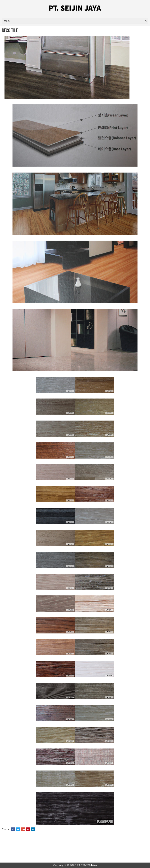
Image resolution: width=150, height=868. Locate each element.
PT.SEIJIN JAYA (87, 865)
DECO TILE (10, 30)
